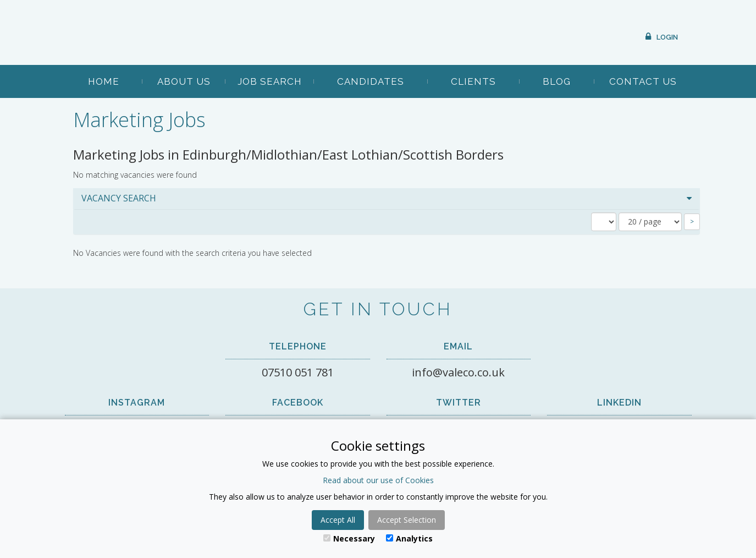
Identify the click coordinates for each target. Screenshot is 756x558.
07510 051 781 (298, 372)
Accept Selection (407, 520)
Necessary (349, 538)
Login (667, 37)
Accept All (338, 520)
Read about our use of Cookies (378, 480)
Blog (557, 81)
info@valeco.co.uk (458, 372)
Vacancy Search (119, 198)
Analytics (409, 538)
